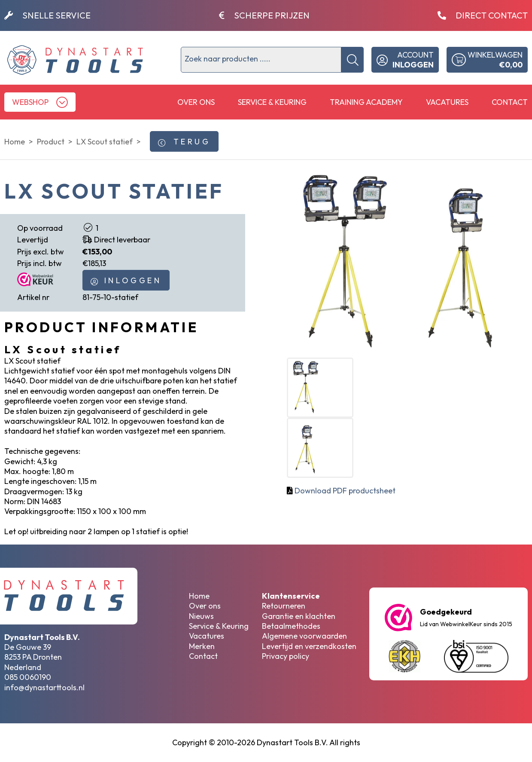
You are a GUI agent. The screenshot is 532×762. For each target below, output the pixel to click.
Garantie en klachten (299, 616)
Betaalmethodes (291, 626)
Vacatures (447, 102)
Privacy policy (286, 656)
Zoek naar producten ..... (228, 59)
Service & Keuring (272, 102)
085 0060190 (28, 677)
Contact (510, 102)
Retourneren (284, 606)
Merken (202, 646)
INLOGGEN (126, 280)
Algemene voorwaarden (304, 636)
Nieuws (201, 616)
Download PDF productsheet (345, 491)
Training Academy (366, 102)
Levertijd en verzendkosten (309, 646)
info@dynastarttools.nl (44, 687)
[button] (40, 102)
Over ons (196, 102)
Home (199, 596)
